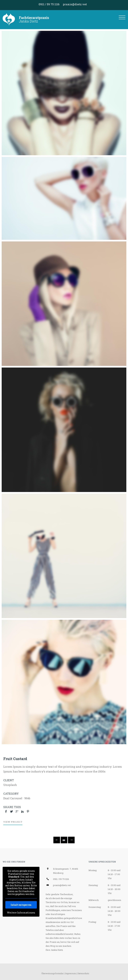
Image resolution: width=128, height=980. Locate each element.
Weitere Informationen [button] (21, 912)
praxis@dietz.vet (75, 4)
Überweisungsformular (52, 973)
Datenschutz (83, 973)
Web (27, 798)
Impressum (70, 973)
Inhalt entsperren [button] (21, 905)
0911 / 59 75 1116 (49, 4)
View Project (13, 822)
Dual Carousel (13, 798)
